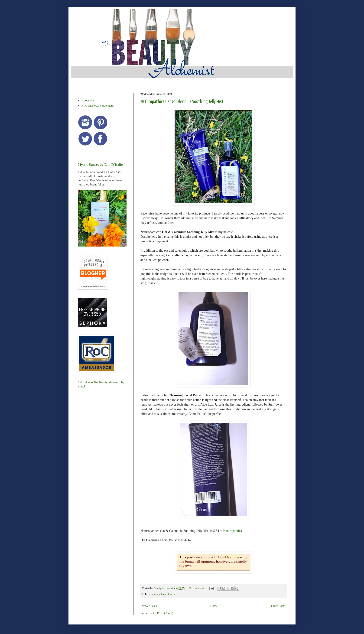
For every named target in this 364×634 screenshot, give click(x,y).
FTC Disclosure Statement (97, 106)
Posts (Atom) (165, 613)
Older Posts (278, 606)
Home (214, 606)
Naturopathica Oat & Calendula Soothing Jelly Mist (182, 102)
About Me (88, 100)
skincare (172, 594)
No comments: (197, 588)
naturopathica (158, 594)
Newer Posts (149, 606)
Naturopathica (232, 531)
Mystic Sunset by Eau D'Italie (100, 164)
